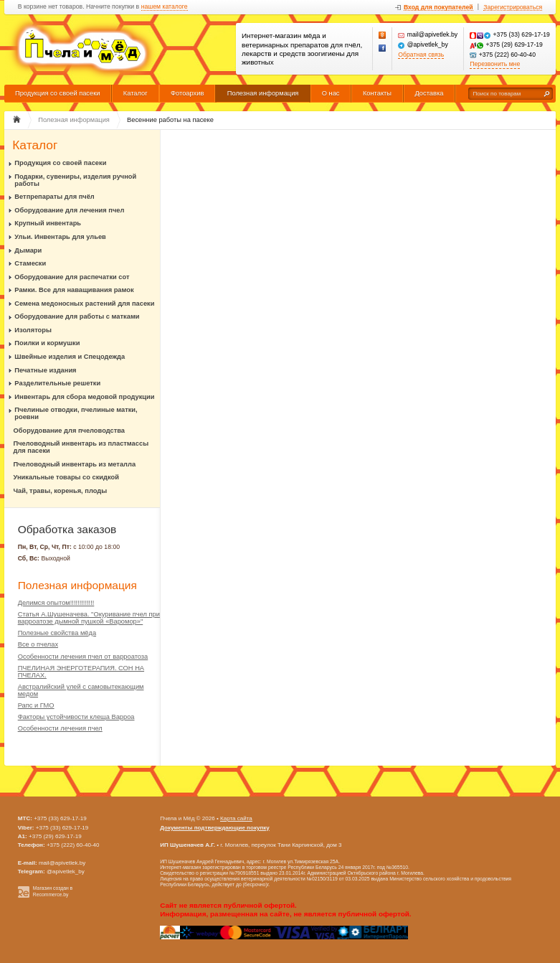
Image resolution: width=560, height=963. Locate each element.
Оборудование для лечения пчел (69, 210)
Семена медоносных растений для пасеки (84, 304)
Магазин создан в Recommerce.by (53, 891)
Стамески (30, 263)
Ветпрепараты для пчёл (54, 197)
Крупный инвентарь (48, 223)
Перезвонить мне (495, 64)
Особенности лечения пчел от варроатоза (83, 657)
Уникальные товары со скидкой (66, 477)
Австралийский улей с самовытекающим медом (81, 690)
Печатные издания (45, 370)
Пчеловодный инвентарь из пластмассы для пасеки (81, 447)
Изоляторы (33, 330)
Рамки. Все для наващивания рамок (74, 290)
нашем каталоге (165, 7)
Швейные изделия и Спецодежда (70, 357)
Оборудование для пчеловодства (69, 431)
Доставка (429, 93)
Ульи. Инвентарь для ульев (60, 237)
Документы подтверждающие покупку (215, 828)
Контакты (377, 93)
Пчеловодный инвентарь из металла (75, 464)
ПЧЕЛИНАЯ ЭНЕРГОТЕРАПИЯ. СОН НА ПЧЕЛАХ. (81, 672)
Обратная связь (421, 55)
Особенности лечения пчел (60, 728)
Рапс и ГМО (36, 705)
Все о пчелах (38, 644)
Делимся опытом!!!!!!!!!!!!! (56, 603)
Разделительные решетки (57, 383)
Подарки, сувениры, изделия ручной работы (75, 180)
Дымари (28, 250)
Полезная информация (263, 93)
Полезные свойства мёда (57, 633)
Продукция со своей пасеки (58, 93)
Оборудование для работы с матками (77, 316)
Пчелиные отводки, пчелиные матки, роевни (76, 413)
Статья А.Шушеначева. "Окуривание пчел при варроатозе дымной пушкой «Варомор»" (89, 618)
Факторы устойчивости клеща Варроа (76, 717)
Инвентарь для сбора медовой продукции (84, 397)
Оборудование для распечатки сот (72, 277)
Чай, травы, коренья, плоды (61, 491)
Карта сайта (236, 818)
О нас (331, 93)
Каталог (136, 93)
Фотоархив (187, 93)
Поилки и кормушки (47, 343)
